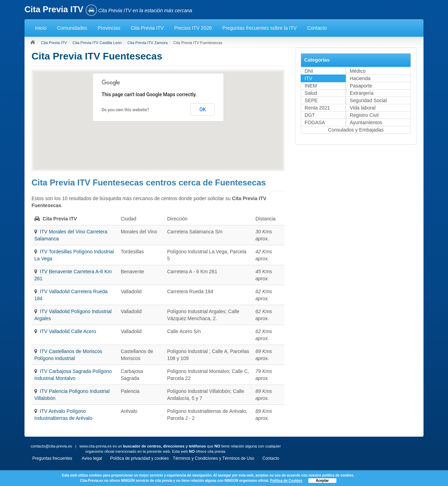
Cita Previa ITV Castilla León (97, 43)
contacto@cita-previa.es (51, 446)
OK (203, 110)
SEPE (311, 100)
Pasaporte (361, 86)
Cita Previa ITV (147, 28)
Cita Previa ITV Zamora (148, 43)
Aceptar (322, 481)
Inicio (41, 28)
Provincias (109, 28)
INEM (311, 86)
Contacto (317, 28)
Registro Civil (364, 115)
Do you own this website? (125, 110)
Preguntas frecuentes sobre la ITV (259, 28)
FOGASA (315, 122)
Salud (311, 93)
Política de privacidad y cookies (139, 458)
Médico (358, 71)
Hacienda (360, 78)
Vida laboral (363, 108)
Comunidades (72, 28)
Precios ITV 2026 (193, 28)
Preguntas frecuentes (52, 458)
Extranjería (362, 93)
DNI (309, 71)
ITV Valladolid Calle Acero (68, 331)
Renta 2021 (317, 108)
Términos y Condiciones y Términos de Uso (214, 458)
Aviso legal (92, 458)
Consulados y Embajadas (356, 130)
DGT (310, 115)
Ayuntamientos (366, 122)
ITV (308, 78)
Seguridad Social (368, 100)
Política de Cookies (286, 481)
